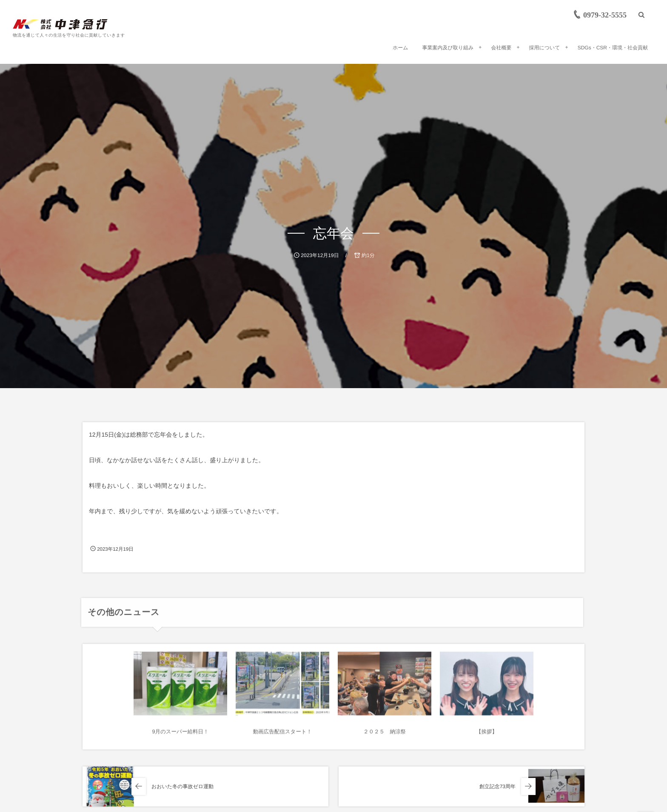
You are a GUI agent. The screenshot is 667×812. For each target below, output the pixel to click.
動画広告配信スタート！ (282, 735)
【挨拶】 (487, 735)
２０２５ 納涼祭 (385, 735)
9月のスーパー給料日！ (181, 735)
